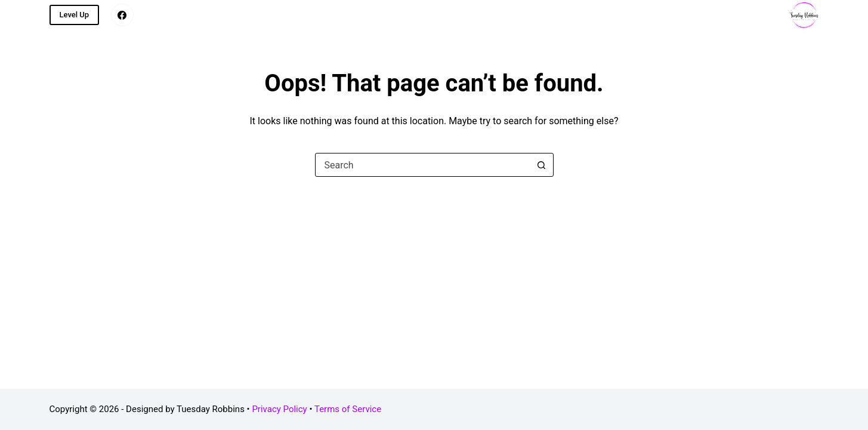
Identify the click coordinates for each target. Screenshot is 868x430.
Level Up (75, 15)
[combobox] (423, 165)
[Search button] (542, 165)
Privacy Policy (279, 409)
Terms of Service (348, 409)
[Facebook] (122, 15)
